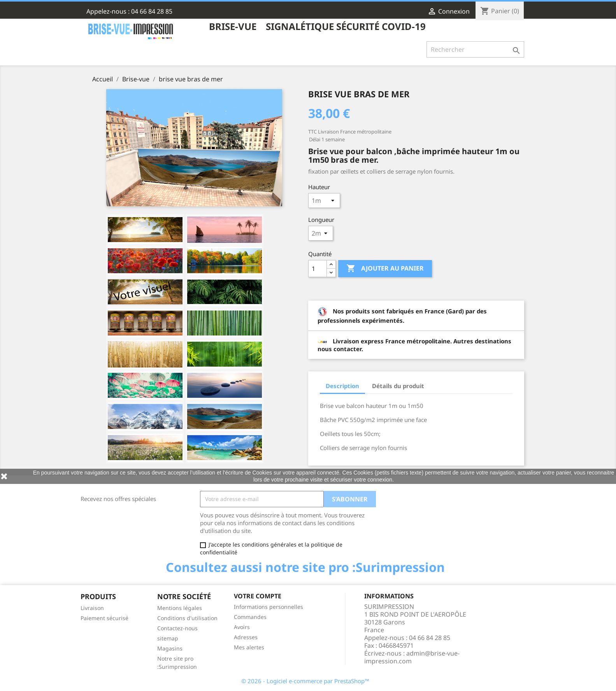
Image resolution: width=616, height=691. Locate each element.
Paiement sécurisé (104, 618)
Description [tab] (342, 386)
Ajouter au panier (385, 269)
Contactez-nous (177, 628)
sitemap (168, 638)
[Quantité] (318, 269)
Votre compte (258, 596)
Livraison (92, 608)
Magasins (170, 648)
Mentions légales (180, 608)
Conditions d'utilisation (187, 618)
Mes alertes (249, 647)
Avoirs (242, 627)
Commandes (250, 617)
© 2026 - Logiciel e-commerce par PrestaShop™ (305, 681)
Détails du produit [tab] (398, 386)
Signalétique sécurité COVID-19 (346, 27)
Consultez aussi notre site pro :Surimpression (305, 567)
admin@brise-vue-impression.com (412, 657)
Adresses (246, 637)
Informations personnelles (269, 607)
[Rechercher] (475, 49)
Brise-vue (233, 27)
